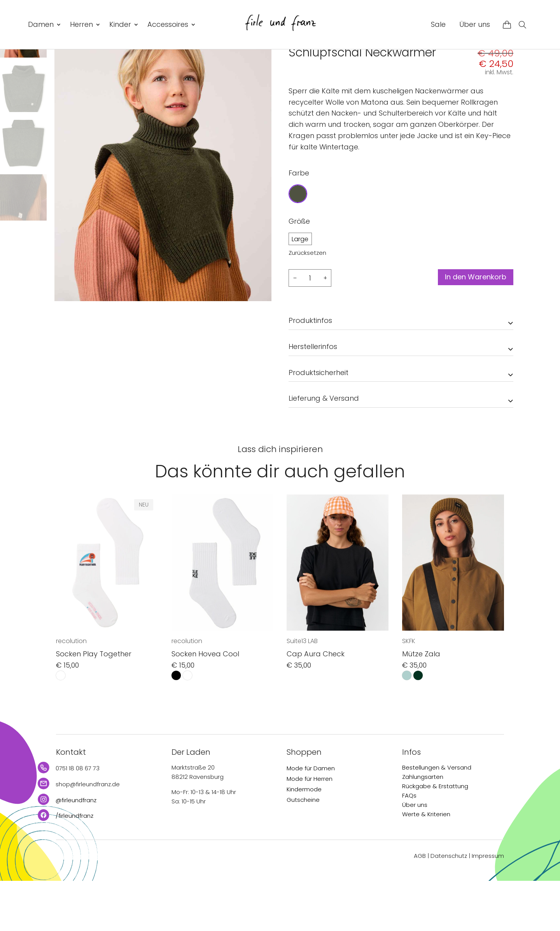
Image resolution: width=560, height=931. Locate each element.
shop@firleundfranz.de (88, 834)
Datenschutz (449, 906)
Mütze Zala (421, 704)
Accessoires (168, 24)
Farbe (299, 222)
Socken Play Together (94, 704)
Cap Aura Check (316, 704)
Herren (81, 24)
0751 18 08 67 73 (78, 818)
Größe (299, 271)
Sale (438, 24)
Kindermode (304, 839)
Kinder (120, 24)
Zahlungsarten (423, 827)
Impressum (488, 906)
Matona (302, 85)
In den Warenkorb (470, 328)
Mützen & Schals (369, 67)
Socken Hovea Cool (205, 704)
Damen (41, 24)
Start (295, 67)
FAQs (409, 845)
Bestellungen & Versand (437, 817)
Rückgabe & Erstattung (435, 836)
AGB (420, 906)
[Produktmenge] (310, 327)
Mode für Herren (310, 828)
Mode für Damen (311, 818)
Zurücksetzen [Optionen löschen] (307, 302)
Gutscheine (303, 849)
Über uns (475, 24)
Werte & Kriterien (426, 864)
